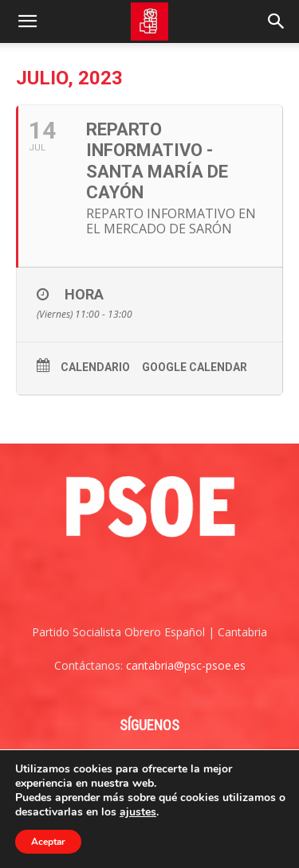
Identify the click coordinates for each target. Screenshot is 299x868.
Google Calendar (195, 367)
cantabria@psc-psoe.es (186, 665)
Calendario (95, 367)
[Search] (277, 22)
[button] (27, 22)
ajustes (138, 812)
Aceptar (48, 842)
